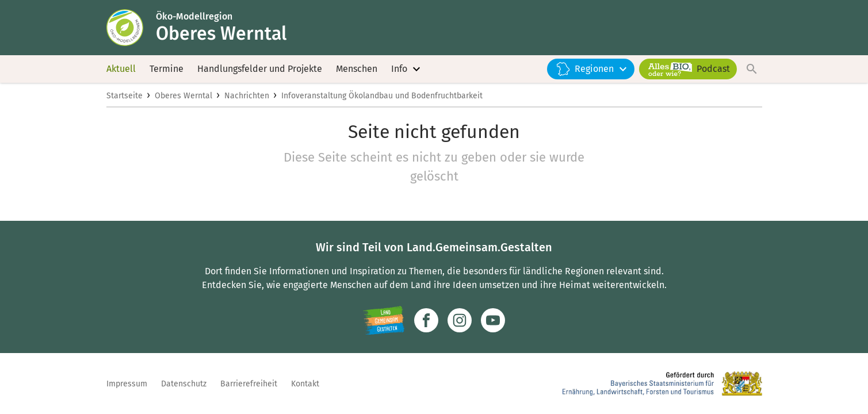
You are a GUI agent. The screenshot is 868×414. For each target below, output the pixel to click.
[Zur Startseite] (131, 28)
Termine (167, 69)
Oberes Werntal (183, 96)
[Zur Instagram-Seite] (460, 320)
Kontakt (305, 384)
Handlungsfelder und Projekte (260, 69)
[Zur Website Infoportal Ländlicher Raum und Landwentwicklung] (384, 320)
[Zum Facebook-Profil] (426, 320)
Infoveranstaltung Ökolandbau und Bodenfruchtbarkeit (382, 96)
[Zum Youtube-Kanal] (493, 320)
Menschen (357, 69)
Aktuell (121, 69)
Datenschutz (184, 384)
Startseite (125, 96)
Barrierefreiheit (249, 384)
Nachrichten (247, 96)
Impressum (127, 384)
